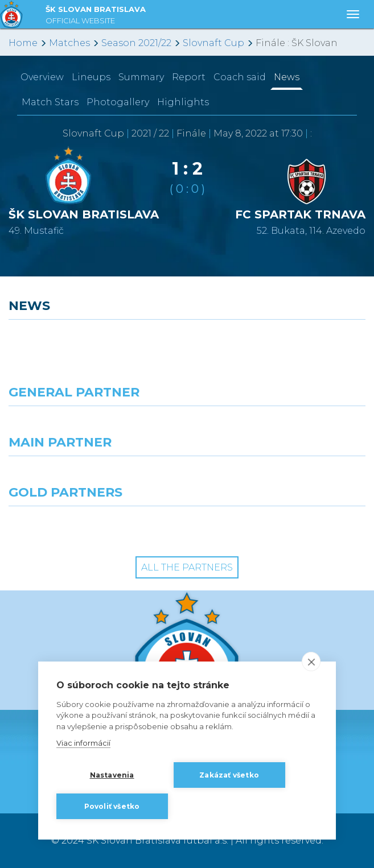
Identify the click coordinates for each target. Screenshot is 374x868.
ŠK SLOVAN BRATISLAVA (96, 16)
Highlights (183, 102)
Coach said (240, 77)
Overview (42, 77)
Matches (69, 43)
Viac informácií (83, 743)
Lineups (91, 77)
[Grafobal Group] (281, 527)
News (287, 77)
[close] (311, 662)
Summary (141, 77)
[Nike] (187, 427)
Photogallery (118, 102)
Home (23, 43)
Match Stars (50, 102)
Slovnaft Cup (213, 43)
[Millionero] (281, 477)
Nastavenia (112, 775)
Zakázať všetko (229, 775)
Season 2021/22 (136, 43)
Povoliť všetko (112, 806)
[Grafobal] (94, 477)
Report (189, 77)
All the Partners (187, 567)
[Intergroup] (94, 527)
